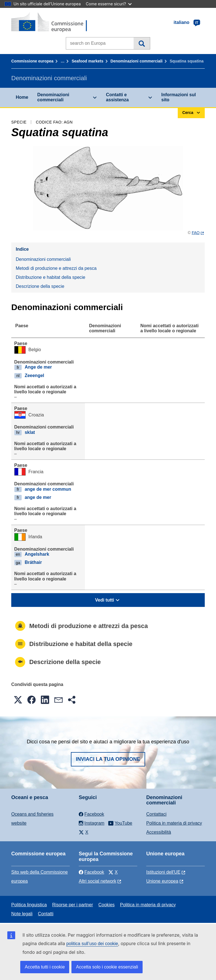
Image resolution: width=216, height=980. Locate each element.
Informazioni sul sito (179, 97)
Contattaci (156, 814)
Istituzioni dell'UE (163, 872)
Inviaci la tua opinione (108, 759)
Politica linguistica (29, 905)
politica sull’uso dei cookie (92, 944)
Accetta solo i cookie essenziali (107, 967)
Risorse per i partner (73, 905)
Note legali (22, 914)
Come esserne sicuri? (109, 4)
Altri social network (97, 881)
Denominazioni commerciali (137, 61)
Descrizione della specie (40, 286)
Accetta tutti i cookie (45, 967)
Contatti (46, 914)
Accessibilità (159, 832)
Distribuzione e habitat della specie (50, 277)
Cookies (107, 905)
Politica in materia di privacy (174, 823)
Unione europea (162, 881)
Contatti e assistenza (117, 97)
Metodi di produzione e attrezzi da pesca (56, 268)
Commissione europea (32, 61)
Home (22, 97)
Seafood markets (88, 61)
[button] (18, 700)
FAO (196, 233)
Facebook (91, 872)
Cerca (142, 43)
